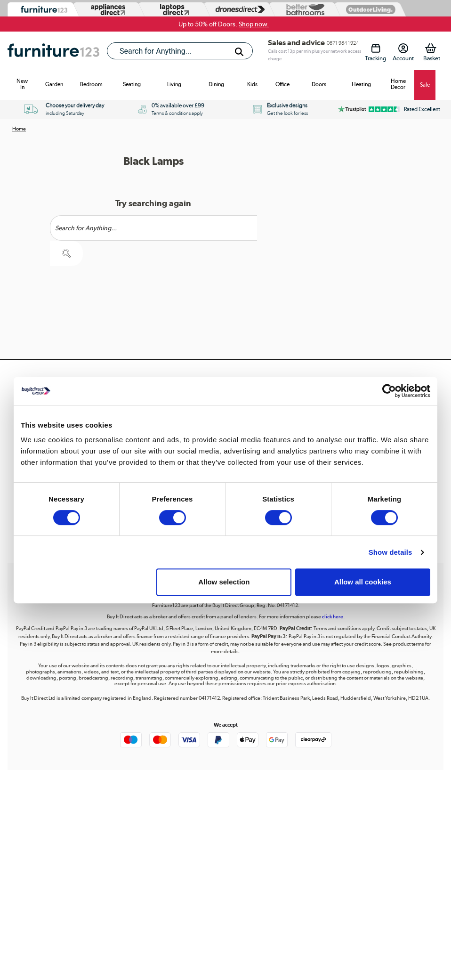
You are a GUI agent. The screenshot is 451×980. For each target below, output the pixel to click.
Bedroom (91, 84)
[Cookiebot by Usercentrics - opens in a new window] (389, 391)
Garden (54, 84)
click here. (333, 617)
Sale (425, 85)
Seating (132, 84)
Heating (361, 84)
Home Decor (398, 84)
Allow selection (224, 582)
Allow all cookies (363, 582)
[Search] (239, 52)
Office (282, 84)
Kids (252, 84)
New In (22, 84)
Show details (391, 552)
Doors (319, 84)
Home (19, 129)
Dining (216, 84)
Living (174, 84)
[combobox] (180, 51)
